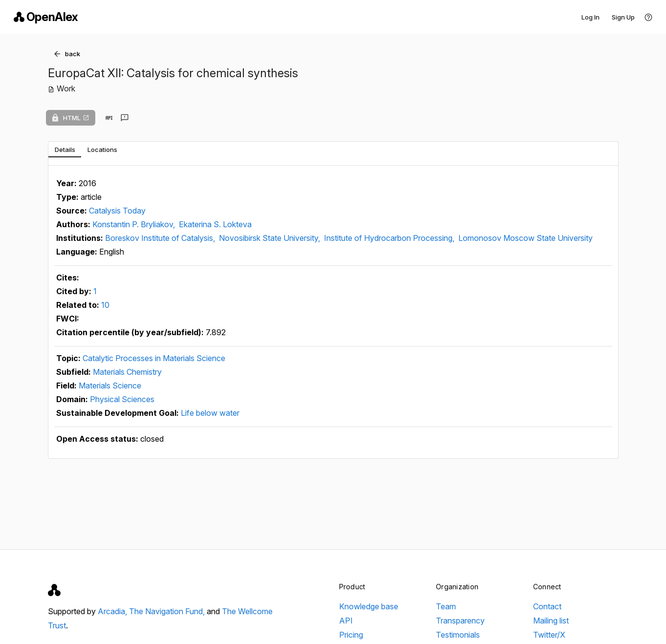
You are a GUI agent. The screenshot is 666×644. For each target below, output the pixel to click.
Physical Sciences (122, 399)
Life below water (210, 413)
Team (446, 606)
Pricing (351, 635)
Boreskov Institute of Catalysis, (161, 238)
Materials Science (110, 386)
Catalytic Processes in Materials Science (154, 358)
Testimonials (458, 635)
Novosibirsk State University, (270, 238)
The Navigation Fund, (168, 611)
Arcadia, (113, 611)
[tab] (65, 150)
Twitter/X (549, 635)
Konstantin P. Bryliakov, (135, 224)
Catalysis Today (117, 211)
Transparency (460, 621)
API (346, 621)
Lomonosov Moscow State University (526, 238)
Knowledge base (369, 606)
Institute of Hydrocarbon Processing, (390, 238)
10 (105, 305)
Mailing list (551, 621)
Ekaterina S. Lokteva (215, 224)
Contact (547, 606)
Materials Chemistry (127, 372)
